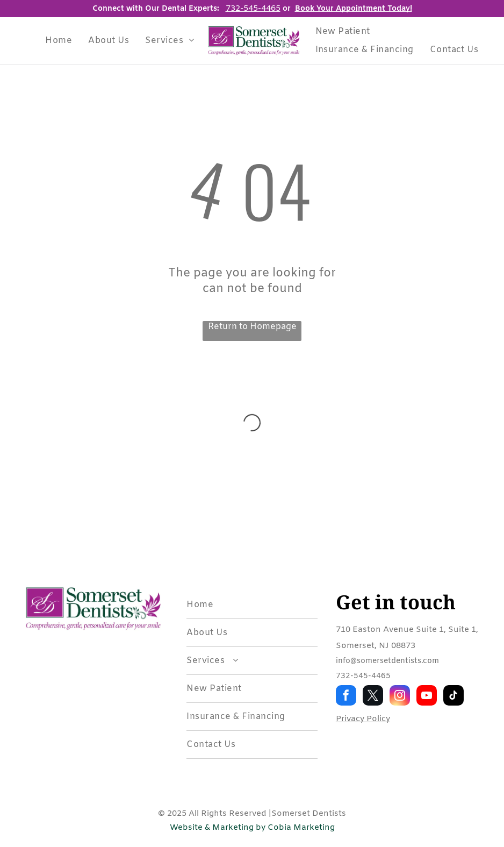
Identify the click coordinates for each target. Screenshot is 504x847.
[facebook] (346, 697)
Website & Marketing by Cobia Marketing (252, 828)
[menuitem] (59, 41)
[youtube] (427, 697)
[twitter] (373, 697)
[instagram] (400, 697)
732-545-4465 (363, 676)
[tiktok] (453, 697)
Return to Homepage (252, 327)
